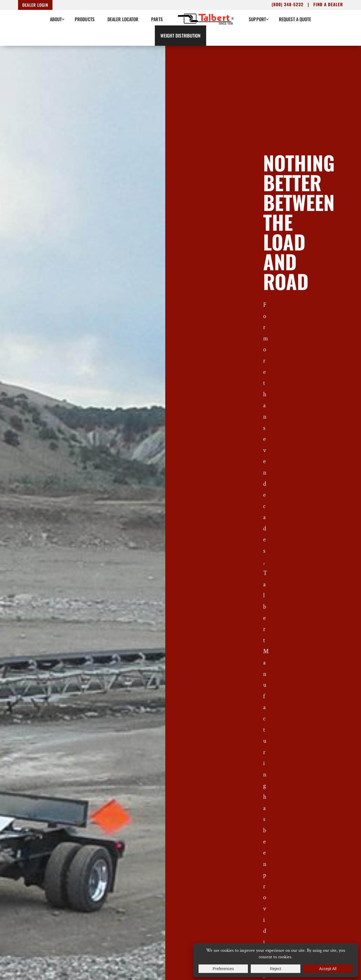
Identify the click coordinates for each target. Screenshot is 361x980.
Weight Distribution (181, 36)
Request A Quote (295, 19)
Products (85, 19)
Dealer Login (35, 5)
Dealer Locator (123, 19)
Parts (157, 19)
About (56, 19)
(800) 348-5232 (288, 4)
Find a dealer (328, 4)
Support (257, 19)
